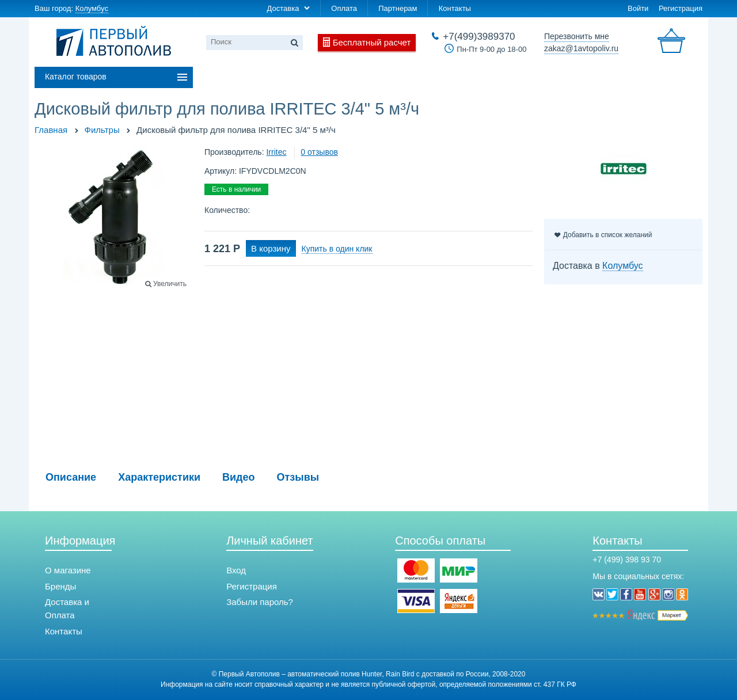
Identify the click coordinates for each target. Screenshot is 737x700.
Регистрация (681, 8)
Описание (71, 477)
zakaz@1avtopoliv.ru (581, 48)
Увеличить (170, 284)
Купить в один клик (337, 249)
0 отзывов (319, 152)
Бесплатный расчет (372, 42)
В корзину (271, 248)
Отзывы (298, 477)
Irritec (276, 152)
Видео (239, 477)
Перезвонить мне (577, 36)
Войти (638, 8)
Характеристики (159, 477)
